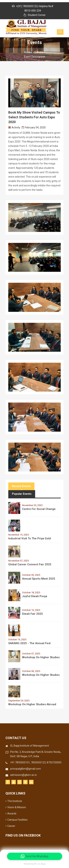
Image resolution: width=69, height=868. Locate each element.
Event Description (35, 57)
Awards (11, 813)
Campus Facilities (17, 820)
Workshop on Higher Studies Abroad (32, 704)
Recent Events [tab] (21, 486)
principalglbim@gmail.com (25, 769)
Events (40, 52)
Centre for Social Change (39, 509)
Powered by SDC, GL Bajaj (35, 864)
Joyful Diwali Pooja (35, 596)
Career (10, 826)
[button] (60, 32)
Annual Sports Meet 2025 (39, 579)
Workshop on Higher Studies (41, 657)
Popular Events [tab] (22, 494)
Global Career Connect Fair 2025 (30, 564)
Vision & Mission (16, 807)
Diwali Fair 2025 (32, 614)
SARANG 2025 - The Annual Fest (29, 643)
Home (29, 52)
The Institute (14, 801)
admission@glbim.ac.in (23, 775)
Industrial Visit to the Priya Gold (30, 538)
